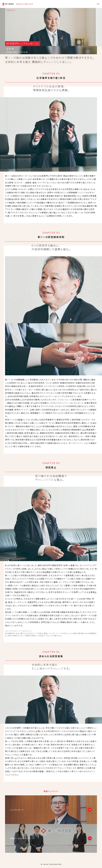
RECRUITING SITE (25, 4)
